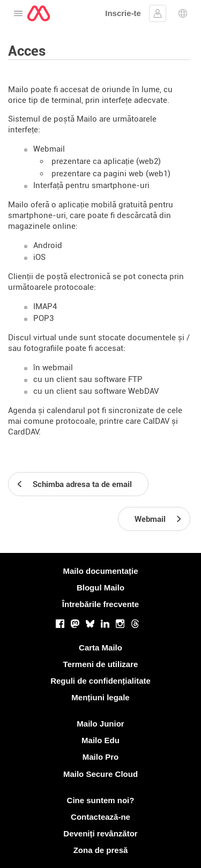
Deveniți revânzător (100, 833)
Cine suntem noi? (101, 800)
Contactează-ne (100, 817)
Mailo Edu (100, 740)
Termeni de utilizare (101, 664)
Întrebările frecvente (100, 604)
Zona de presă (101, 850)
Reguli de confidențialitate (100, 681)
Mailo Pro (101, 757)
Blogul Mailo (100, 588)
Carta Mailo (100, 648)
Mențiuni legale (100, 697)
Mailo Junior (100, 724)
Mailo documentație (100, 571)
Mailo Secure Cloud (100, 774)
